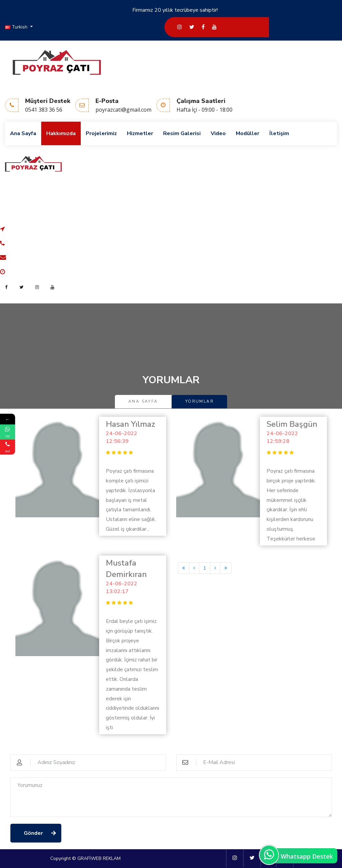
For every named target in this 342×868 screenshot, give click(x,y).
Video (218, 133)
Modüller (248, 133)
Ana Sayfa (23, 133)
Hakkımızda (61, 133)
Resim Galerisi (182, 133)
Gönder (33, 833)
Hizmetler (140, 133)
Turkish (17, 27)
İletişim (279, 133)
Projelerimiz (101, 133)
